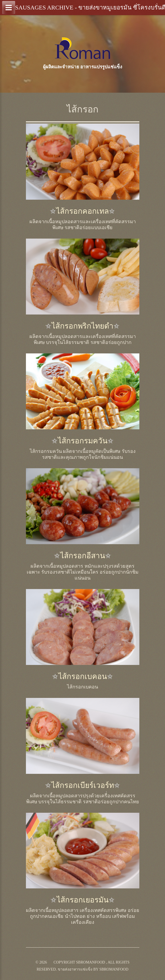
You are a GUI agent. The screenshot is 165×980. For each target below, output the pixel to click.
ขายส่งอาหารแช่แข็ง (75, 969)
